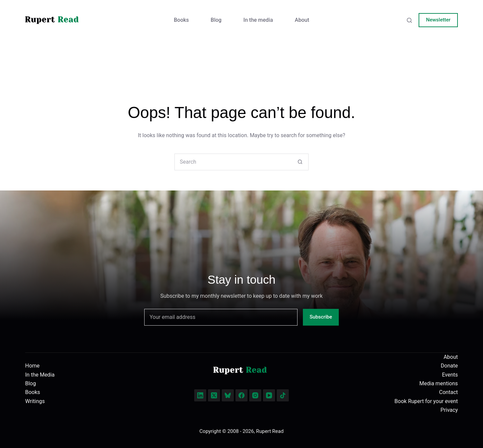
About (302, 20)
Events (450, 375)
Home (32, 366)
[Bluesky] (228, 395)
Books (181, 20)
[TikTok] (283, 395)
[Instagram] (255, 395)
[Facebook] (241, 395)
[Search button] (300, 162)
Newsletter (438, 20)
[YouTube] (269, 395)
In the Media (40, 375)
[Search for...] (233, 162)
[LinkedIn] (200, 395)
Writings (35, 401)
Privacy (449, 410)
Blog (216, 20)
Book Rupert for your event (426, 401)
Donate (449, 366)
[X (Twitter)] (214, 395)
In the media (258, 20)
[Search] (409, 20)
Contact (448, 392)
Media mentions (439, 383)
